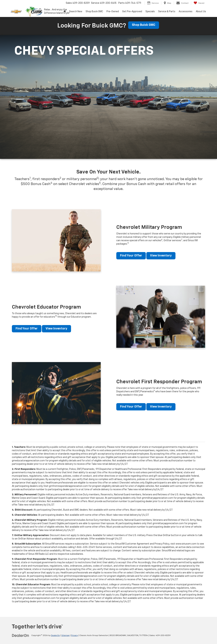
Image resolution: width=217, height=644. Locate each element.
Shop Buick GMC (144, 25)
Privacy (75, 636)
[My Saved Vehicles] (199, 3)
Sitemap (65, 636)
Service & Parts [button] (167, 12)
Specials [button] (150, 12)
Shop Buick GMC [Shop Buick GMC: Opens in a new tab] (94, 12)
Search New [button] (76, 12)
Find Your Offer (131, 256)
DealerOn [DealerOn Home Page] (55, 636)
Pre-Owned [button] (113, 12)
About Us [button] (201, 12)
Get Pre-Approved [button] (132, 12)
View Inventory (161, 256)
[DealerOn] (21, 635)
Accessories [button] (186, 12)
